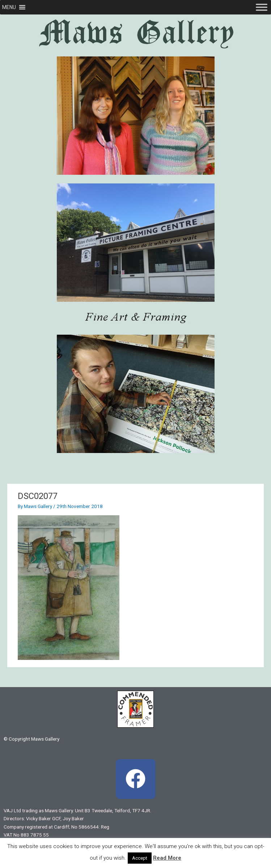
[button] (9, 7)
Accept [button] (140, 858)
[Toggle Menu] (262, 7)
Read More (167, 858)
